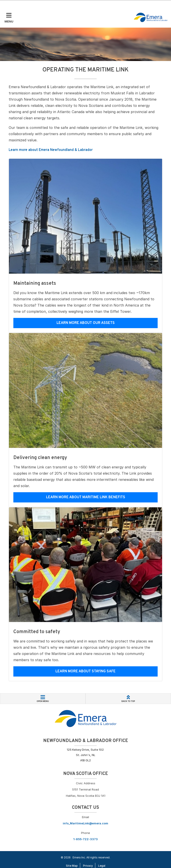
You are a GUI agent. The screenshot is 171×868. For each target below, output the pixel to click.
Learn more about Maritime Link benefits (86, 497)
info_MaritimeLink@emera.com (85, 823)
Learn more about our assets (86, 323)
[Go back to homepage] (151, 17)
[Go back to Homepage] (86, 718)
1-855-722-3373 (85, 839)
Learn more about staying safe (85, 671)
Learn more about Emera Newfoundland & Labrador (51, 150)
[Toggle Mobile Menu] (9, 18)
